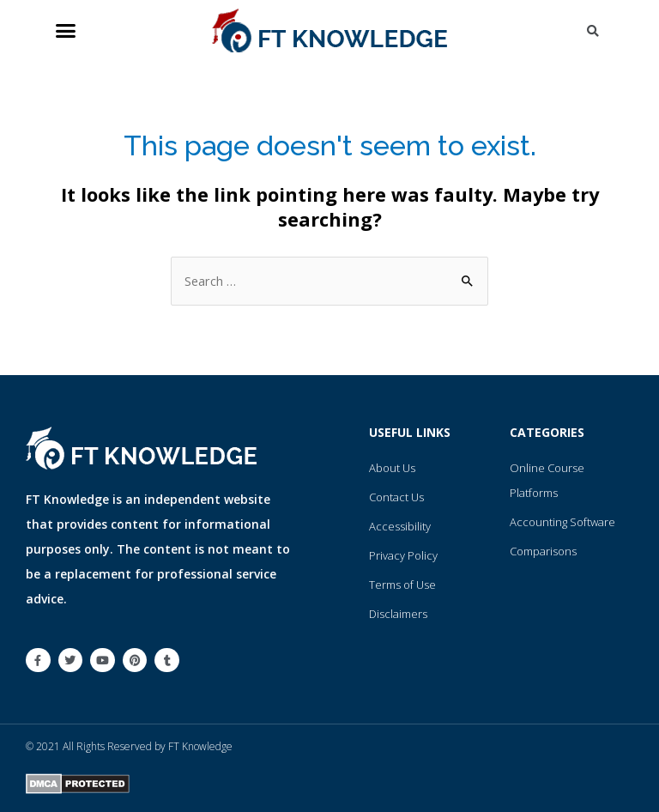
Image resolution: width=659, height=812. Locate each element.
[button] (66, 31)
